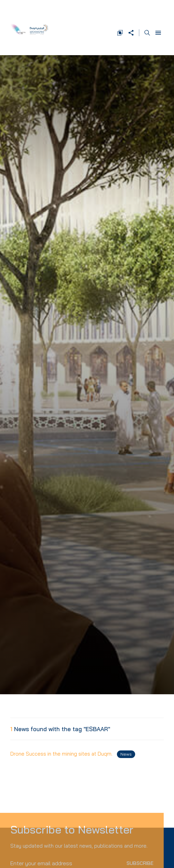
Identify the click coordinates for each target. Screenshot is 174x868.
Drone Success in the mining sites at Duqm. (73, 754)
